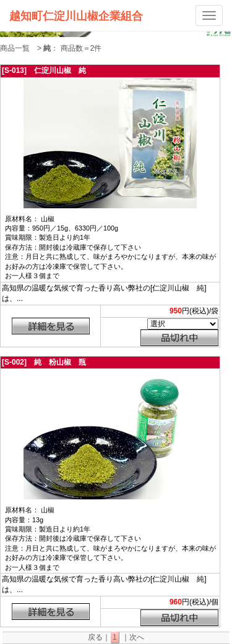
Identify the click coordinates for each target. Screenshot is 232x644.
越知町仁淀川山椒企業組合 (76, 15)
